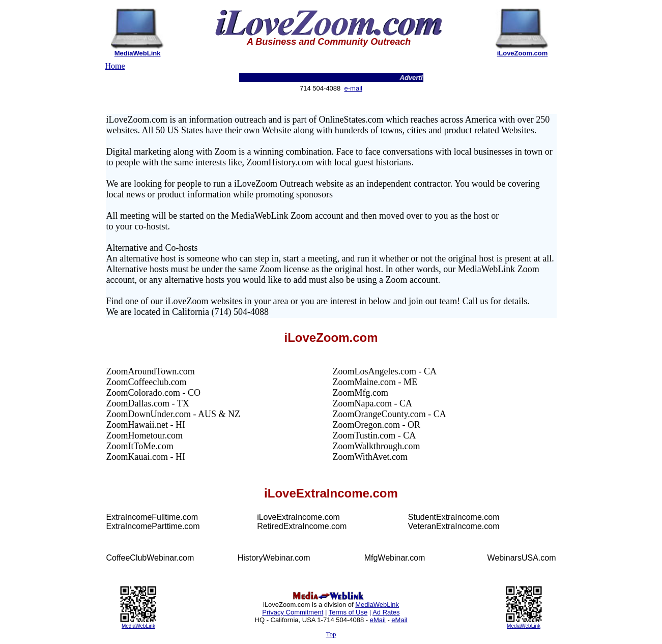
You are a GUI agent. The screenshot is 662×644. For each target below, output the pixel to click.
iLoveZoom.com (523, 53)
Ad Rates (386, 612)
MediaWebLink (138, 53)
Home (115, 66)
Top (331, 634)
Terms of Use (348, 612)
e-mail (353, 88)
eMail (378, 620)
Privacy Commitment (293, 612)
